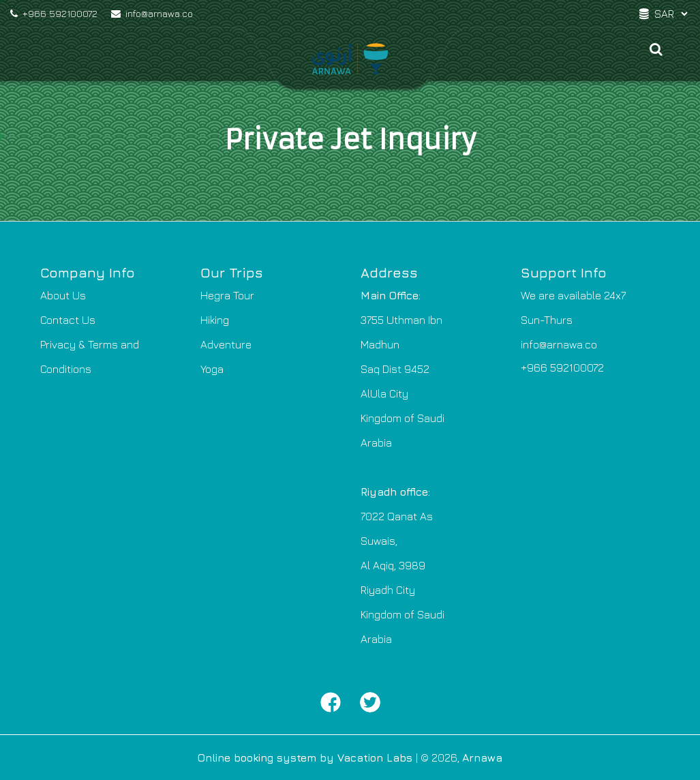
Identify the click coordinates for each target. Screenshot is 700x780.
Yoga (212, 369)
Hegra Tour (227, 295)
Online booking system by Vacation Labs (307, 757)
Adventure (226, 344)
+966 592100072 (54, 13)
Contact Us (68, 320)
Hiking (215, 320)
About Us (63, 295)
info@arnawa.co (152, 13)
